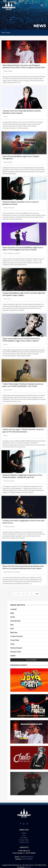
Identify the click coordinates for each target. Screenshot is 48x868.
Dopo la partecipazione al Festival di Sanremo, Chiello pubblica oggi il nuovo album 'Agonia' (21, 338)
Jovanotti (42, 609)
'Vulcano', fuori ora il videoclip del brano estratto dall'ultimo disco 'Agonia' (22, 112)
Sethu (40, 612)
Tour (24, 834)
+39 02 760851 (27, 858)
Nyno (40, 624)
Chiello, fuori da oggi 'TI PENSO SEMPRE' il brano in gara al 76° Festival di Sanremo (23, 429)
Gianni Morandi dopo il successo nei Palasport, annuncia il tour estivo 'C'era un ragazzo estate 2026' (24, 66)
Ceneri (41, 643)
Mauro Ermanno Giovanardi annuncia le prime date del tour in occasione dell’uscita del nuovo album (23, 566)
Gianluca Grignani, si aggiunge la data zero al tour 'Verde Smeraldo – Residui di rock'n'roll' (22, 475)
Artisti (24, 832)
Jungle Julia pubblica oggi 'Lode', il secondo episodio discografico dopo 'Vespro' (24, 292)
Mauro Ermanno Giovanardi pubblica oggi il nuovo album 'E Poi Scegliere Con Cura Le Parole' (23, 247)
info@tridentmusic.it (26, 856)
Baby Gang (42, 632)
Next (37, 596)
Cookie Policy (24, 841)
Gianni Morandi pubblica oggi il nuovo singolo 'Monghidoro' (21, 158)
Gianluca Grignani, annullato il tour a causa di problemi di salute (20, 201)
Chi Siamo (24, 837)
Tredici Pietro (43, 639)
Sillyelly (41, 655)
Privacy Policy (24, 839)
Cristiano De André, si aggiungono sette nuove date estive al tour (23, 521)
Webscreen (28, 866)
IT (46, 5)
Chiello (41, 616)
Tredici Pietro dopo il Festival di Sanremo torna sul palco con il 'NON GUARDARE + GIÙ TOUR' (23, 384)
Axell (40, 628)
